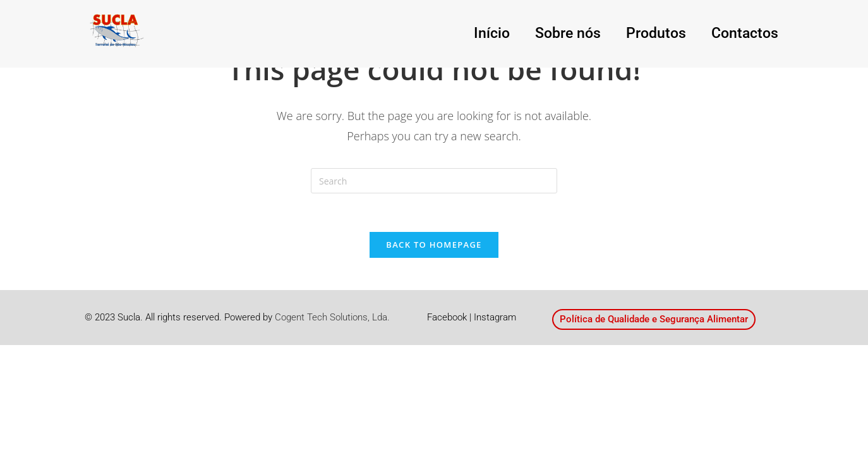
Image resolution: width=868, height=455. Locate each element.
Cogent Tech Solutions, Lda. (332, 317)
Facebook (447, 317)
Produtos (681, 33)
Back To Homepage (434, 245)
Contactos (753, 33)
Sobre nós (609, 33)
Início (546, 33)
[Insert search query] (434, 181)
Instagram (495, 317)
